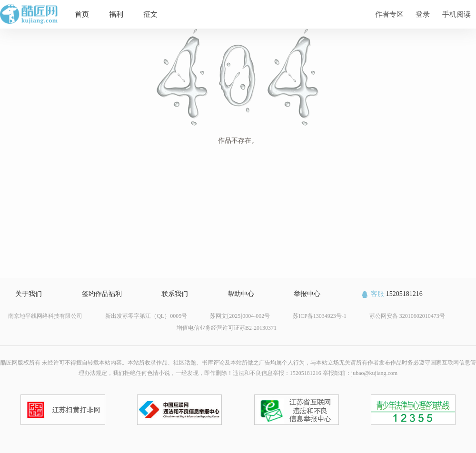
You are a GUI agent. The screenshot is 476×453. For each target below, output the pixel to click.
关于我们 (29, 294)
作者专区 (389, 14)
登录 (423, 14)
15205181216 (392, 294)
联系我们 (175, 294)
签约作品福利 (102, 294)
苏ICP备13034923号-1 (320, 316)
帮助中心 (241, 294)
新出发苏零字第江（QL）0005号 (146, 316)
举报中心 (307, 294)
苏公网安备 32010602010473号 (407, 316)
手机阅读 (456, 14)
